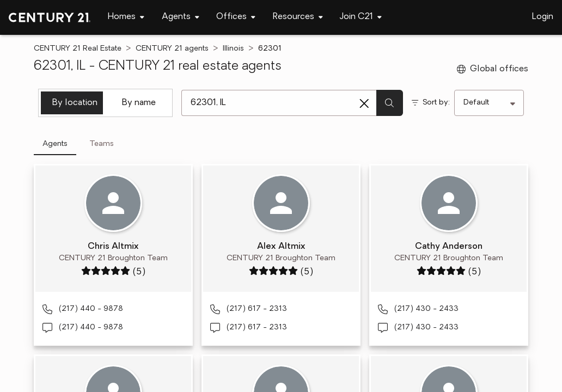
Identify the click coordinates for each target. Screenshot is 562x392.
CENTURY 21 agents (172, 49)
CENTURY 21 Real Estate (78, 49)
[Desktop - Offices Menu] (236, 17)
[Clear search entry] (364, 103)
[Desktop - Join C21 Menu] (361, 17)
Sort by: (436, 103)
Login (543, 17)
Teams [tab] (102, 144)
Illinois (233, 49)
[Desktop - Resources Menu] (298, 17)
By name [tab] (139, 103)
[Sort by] (489, 103)
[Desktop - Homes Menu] (126, 17)
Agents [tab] (55, 144)
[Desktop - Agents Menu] (181, 17)
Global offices (493, 69)
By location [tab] (75, 103)
